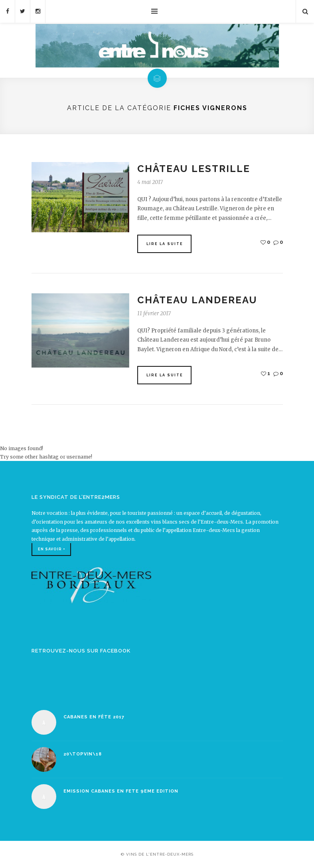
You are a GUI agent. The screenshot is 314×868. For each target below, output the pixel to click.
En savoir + (51, 549)
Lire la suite (165, 244)
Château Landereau (197, 300)
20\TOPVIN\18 (83, 754)
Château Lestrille (194, 169)
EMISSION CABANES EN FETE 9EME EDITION (121, 791)
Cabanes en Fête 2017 (94, 717)
